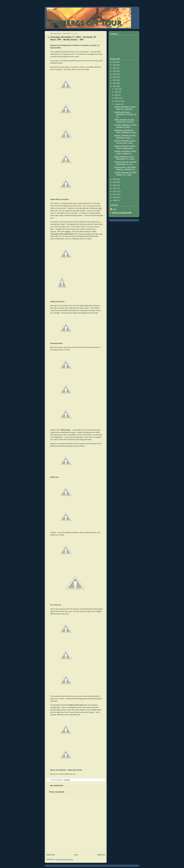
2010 (115, 197)
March (117, 98)
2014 (115, 185)
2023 (115, 68)
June (117, 89)
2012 (115, 191)
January (118, 104)
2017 (115, 86)
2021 (115, 74)
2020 (115, 77)
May (116, 92)
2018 (115, 83)
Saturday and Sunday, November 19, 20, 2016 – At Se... (125, 114)
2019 (115, 80)
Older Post (101, 855)
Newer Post (51, 855)
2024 (115, 65)
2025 (115, 62)
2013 (115, 188)
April (117, 95)
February (118, 101)
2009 (115, 200)
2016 (115, 179)
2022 (115, 71)
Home (76, 855)
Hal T (115, 209)
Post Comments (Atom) (65, 859)
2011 (115, 194)
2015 (115, 182)
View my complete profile (122, 213)
